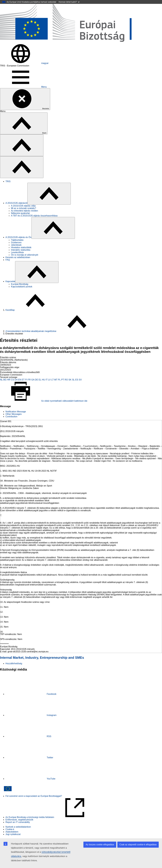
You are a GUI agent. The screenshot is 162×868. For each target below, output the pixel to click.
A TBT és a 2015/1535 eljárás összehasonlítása (34, 216)
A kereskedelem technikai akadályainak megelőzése (31, 331)
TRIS (8, 181)
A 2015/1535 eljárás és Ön (18, 237)
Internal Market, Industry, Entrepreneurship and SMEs (42, 658)
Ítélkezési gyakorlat (20, 213)
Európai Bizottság (20, 284)
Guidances (16, 242)
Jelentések (16, 245)
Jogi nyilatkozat (13, 834)
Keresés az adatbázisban (18, 257)
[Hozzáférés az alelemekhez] (49, 194)
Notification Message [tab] (16, 412)
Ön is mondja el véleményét (25, 255)
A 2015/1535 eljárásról (16, 203)
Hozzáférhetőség (14, 663)
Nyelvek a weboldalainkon (18, 827)
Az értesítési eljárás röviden (25, 211)
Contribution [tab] (11, 417)
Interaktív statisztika (21, 250)
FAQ (8, 260)
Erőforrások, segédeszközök (19, 820)
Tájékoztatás (17, 240)
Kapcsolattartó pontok (22, 287)
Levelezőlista (17, 252)
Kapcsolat (10, 281)
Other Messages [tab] (14, 414)
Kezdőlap (10, 310)
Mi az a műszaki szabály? (23, 208)
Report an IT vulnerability (18, 822)
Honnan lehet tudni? (69, 2)
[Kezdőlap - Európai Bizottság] (81, 42)
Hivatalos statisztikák (21, 247)
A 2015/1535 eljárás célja (23, 206)
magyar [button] (24, 63)
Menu (23, 87)
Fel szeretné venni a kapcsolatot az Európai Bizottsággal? (34, 796)
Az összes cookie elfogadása (100, 845)
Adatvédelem (12, 832)
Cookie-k (10, 829)
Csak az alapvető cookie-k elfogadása (138, 845)
